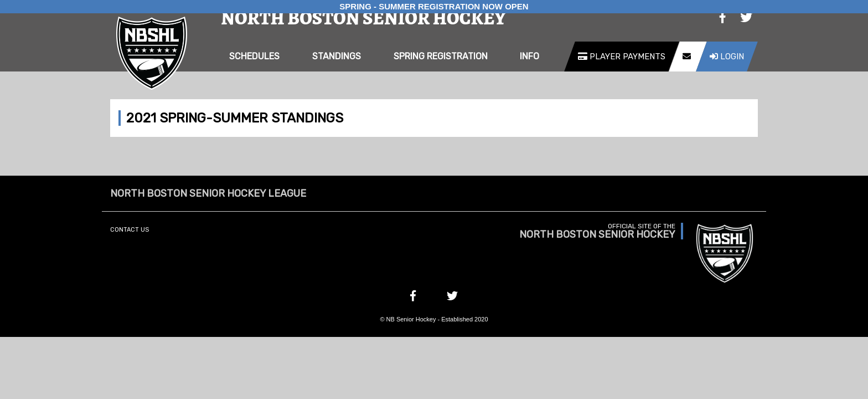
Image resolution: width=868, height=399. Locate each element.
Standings (337, 56)
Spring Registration (441, 56)
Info (529, 56)
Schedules (254, 56)
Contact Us (130, 230)
